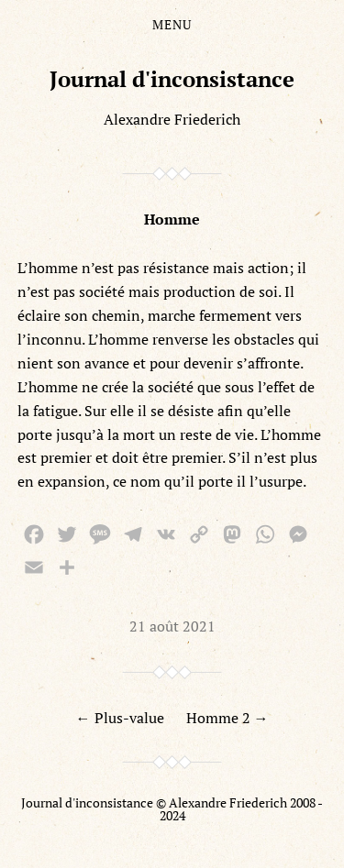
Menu (172, 25)
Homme (172, 219)
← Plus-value (120, 718)
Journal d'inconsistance (172, 79)
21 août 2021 (172, 626)
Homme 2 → (227, 718)
